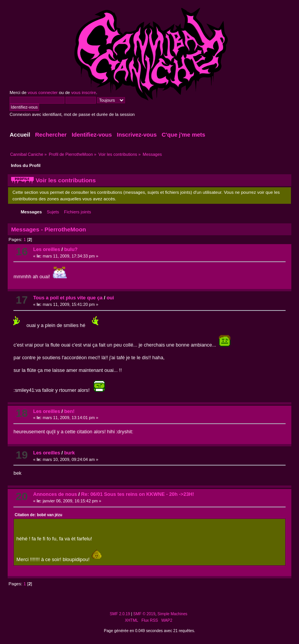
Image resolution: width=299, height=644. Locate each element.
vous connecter (43, 92)
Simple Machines (172, 614)
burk (69, 453)
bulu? (71, 249)
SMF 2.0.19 (120, 614)
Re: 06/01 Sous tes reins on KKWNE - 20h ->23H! (138, 494)
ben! (69, 411)
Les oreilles (46, 249)
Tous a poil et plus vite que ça (68, 298)
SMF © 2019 (145, 614)
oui (110, 298)
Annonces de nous (55, 494)
